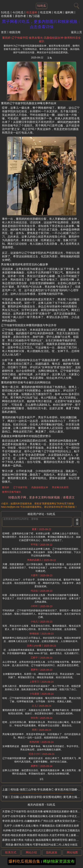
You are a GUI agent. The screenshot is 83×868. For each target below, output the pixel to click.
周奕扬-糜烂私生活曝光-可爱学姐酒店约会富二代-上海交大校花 (42, 845)
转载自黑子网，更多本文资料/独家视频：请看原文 (41, 497)
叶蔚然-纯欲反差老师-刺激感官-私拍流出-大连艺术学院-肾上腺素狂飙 (42, 835)
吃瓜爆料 (32, 12)
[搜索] (76, 5)
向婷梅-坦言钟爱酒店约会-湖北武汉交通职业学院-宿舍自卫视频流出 (42, 830)
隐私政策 (52, 852)
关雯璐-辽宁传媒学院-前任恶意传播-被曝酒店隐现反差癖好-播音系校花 (42, 811)
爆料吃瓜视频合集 (24, 861)
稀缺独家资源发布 (59, 861)
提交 (77, 522)
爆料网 (69, 12)
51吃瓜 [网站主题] (42, 6)
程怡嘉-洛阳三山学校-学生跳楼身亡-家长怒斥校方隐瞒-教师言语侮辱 (46, 789)
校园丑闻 (15, 32)
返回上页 (76, 32)
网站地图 (72, 852)
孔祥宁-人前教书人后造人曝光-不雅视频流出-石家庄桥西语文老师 (41, 826)
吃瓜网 (58, 12)
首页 (4, 32)
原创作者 (20, 16)
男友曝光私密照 (60, 487)
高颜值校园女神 (40, 487)
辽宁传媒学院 (20, 487)
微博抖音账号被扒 (11, 492)
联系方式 (11, 852)
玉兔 (50, 58)
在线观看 (7, 16)
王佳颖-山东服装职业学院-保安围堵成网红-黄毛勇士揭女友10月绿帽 (46, 797)
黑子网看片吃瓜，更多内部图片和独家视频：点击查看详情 (42, 24)
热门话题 (34, 16)
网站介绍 (31, 852)
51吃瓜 (5, 12)
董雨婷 (6, 487)
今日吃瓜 (18, 12)
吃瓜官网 (46, 12)
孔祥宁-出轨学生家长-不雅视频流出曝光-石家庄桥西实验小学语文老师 (42, 816)
